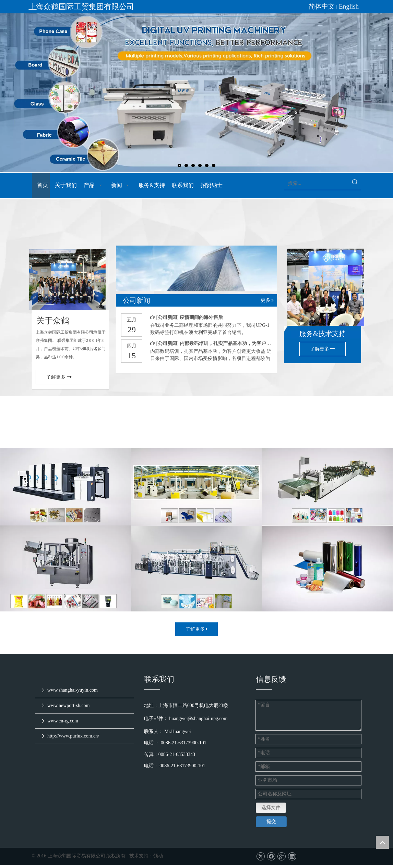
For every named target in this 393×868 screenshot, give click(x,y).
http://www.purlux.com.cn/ (73, 744)
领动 (158, 859)
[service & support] (323, 295)
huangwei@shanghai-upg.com (199, 726)
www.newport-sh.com (69, 714)
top (382, 842)
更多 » (267, 309)
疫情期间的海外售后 (201, 326)
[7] (70, 287)
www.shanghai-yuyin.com (73, 698)
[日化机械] (196, 577)
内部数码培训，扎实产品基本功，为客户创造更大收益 (237, 352)
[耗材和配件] (327, 577)
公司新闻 (168, 326)
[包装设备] (196, 495)
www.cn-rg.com (63, 729)
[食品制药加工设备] (66, 576)
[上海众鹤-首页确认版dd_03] (196, 280)
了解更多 (59, 385)
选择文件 (271, 810)
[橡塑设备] (327, 495)
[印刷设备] (66, 495)
